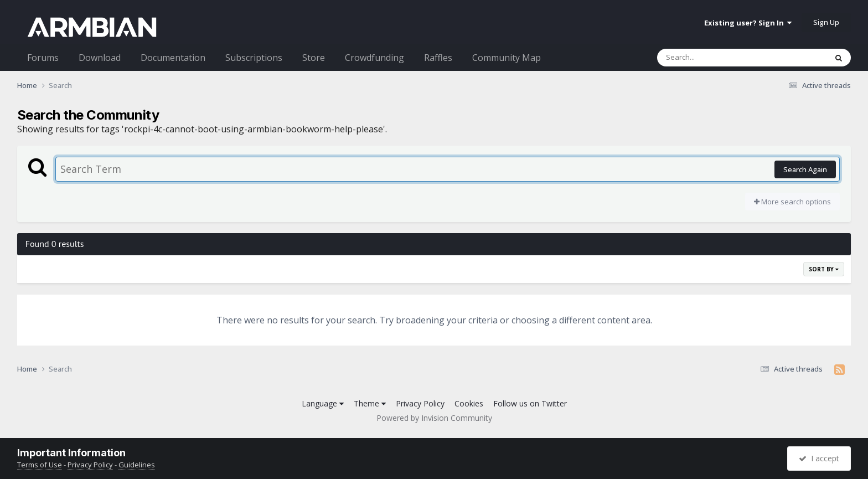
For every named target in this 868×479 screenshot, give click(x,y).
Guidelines (137, 465)
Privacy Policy (420, 403)
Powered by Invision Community (434, 418)
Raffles (438, 58)
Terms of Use (40, 465)
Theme (370, 403)
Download (100, 58)
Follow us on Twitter (530, 403)
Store (314, 58)
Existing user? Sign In (748, 23)
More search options (792, 202)
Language (323, 403)
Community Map (507, 58)
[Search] (713, 58)
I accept (819, 458)
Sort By (824, 269)
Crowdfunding (374, 58)
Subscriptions (254, 58)
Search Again (805, 169)
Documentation (173, 58)
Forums (43, 58)
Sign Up (826, 22)
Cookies (469, 403)
